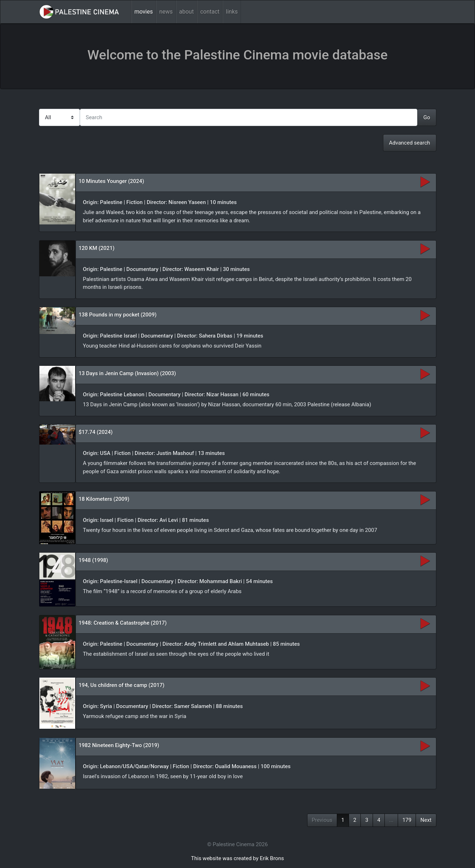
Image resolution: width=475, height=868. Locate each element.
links (232, 12)
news (166, 12)
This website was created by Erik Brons (237, 858)
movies (144, 12)
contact (210, 12)
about (187, 12)
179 (407, 820)
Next (426, 820)
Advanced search (410, 143)
